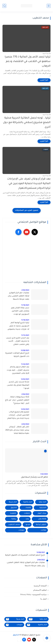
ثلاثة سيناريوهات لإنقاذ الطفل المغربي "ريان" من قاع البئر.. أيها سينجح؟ (17, 400)
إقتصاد (28, 508)
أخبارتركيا (43, 508)
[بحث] (4, 6)
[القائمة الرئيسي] (49, 6)
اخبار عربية (13, 502)
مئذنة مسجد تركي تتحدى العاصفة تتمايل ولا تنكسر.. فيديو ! (18, 385)
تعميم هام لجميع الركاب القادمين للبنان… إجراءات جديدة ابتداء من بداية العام (18, 415)
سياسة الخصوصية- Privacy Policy (34, 594)
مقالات (43, 530)
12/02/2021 (25, 379)
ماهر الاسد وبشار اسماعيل (34, 477)
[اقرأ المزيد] (44, 80)
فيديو (28, 525)
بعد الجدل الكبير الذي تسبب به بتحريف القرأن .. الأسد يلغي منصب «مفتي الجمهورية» (18, 342)
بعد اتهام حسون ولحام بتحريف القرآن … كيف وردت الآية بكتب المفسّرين (18, 370)
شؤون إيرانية (41, 525)
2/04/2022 (25, 290)
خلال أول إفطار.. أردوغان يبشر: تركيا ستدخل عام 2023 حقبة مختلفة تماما (17, 430)
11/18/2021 (25, 305)
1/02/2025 (44, 474)
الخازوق (14, 508)
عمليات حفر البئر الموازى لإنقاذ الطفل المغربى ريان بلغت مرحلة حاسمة (19, 296)
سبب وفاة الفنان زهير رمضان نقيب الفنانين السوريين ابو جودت (20, 311)
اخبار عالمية (28, 502)
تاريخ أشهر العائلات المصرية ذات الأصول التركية (17, 355)
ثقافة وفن (42, 519)
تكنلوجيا (13, 513)
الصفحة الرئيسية (40, 586)
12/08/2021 (25, 351)
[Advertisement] (26, 258)
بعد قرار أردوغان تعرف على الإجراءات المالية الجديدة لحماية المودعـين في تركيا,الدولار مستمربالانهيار (29, 184)
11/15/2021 (25, 335)
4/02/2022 (25, 424)
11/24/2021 (25, 364)
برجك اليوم (42, 513)
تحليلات (27, 513)
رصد (27, 519)
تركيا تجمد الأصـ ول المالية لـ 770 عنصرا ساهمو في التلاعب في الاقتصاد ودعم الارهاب (28, 62)
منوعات (21, 530)
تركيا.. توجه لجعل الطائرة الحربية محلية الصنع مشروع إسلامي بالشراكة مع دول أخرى (27, 123)
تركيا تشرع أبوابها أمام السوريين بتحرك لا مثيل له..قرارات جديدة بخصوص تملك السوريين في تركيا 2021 (18, 327)
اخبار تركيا (43, 502)
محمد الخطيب (14, 525)
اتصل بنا (44, 599)
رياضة (14, 519)
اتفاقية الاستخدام (40, 590)
